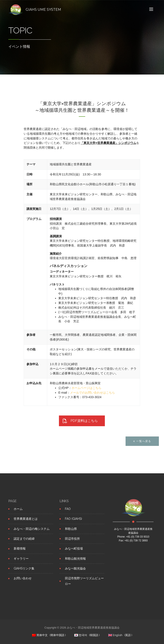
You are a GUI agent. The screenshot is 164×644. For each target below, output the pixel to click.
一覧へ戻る (142, 450)
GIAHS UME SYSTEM (43, 10)
